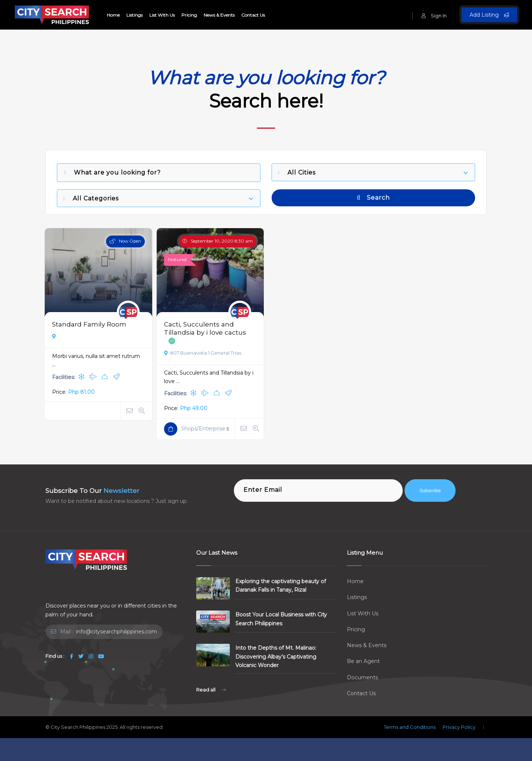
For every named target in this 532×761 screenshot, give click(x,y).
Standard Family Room (89, 324)
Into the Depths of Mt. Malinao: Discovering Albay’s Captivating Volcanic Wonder (276, 656)
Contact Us (253, 15)
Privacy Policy (459, 727)
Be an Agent (363, 661)
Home (113, 15)
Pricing (189, 15)
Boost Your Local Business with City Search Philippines (281, 619)
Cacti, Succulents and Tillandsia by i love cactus (205, 328)
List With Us (162, 15)
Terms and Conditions (410, 727)
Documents (362, 677)
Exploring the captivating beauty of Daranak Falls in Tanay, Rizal (281, 586)
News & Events (219, 15)
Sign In (434, 16)
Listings (134, 15)
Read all (211, 690)
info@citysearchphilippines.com (116, 632)
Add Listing (489, 15)
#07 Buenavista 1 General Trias (203, 353)
